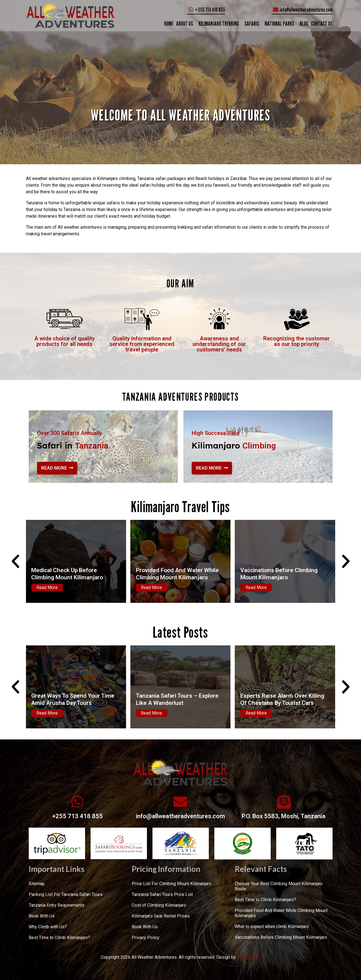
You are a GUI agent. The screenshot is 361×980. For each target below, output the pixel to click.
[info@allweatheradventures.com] (180, 802)
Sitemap (37, 884)
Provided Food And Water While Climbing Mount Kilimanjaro (280, 574)
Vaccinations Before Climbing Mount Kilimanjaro (281, 937)
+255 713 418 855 (77, 816)
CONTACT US (322, 24)
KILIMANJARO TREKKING (219, 24)
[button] (15, 561)
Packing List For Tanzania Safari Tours (66, 894)
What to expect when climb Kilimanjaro (272, 926)
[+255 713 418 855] (77, 802)
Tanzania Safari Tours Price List (162, 894)
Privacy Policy (146, 938)
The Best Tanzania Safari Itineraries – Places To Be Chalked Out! (74, 699)
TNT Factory (249, 957)
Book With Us (42, 916)
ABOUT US (185, 24)
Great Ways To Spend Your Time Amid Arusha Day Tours (176, 699)
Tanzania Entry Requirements (57, 905)
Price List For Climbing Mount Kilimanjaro (172, 884)
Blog (304, 24)
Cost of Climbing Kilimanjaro (159, 905)
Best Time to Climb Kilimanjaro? (59, 938)
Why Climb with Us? (48, 927)
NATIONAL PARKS (279, 24)
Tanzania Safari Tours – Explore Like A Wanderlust (280, 699)
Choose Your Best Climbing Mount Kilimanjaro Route (279, 886)
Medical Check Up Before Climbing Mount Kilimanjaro (170, 574)
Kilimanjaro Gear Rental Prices (161, 916)
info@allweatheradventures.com (180, 816)
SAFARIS (252, 24)
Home (169, 24)
